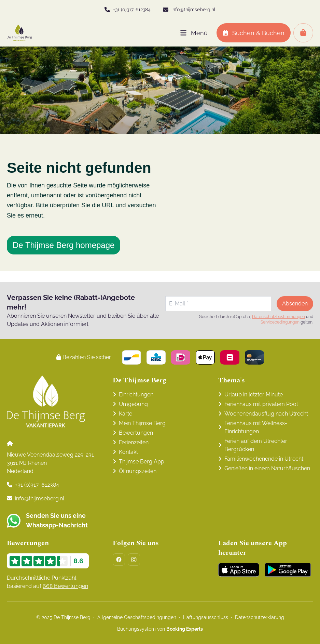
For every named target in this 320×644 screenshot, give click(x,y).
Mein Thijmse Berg (142, 423)
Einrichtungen (136, 395)
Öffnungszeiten (138, 471)
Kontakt (128, 452)
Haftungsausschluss (206, 617)
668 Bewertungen (65, 586)
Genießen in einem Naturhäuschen (267, 468)
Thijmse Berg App (142, 462)
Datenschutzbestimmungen (279, 317)
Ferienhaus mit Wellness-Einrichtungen (256, 427)
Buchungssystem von (160, 629)
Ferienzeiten (134, 442)
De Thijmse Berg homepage (64, 245)
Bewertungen (136, 433)
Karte (126, 414)
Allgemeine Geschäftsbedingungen (137, 617)
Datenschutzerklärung (260, 617)
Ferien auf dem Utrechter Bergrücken (256, 445)
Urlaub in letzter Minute (254, 395)
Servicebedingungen (280, 322)
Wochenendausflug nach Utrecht (266, 414)
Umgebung (133, 404)
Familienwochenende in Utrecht (264, 459)
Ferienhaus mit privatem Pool (261, 404)
